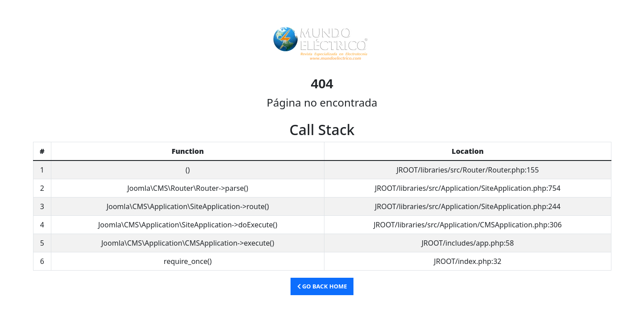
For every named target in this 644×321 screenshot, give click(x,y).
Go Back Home (322, 286)
